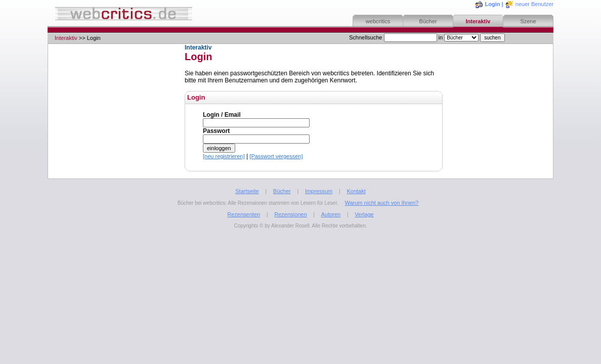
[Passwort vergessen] (276, 156)
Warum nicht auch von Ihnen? (381, 203)
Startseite (247, 191)
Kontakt (356, 191)
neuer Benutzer (534, 4)
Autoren (331, 214)
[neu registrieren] (224, 156)
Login (493, 4)
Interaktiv (478, 21)
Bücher (428, 21)
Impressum (319, 191)
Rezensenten (244, 214)
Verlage (364, 214)
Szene (528, 21)
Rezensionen (290, 214)
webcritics (378, 21)
